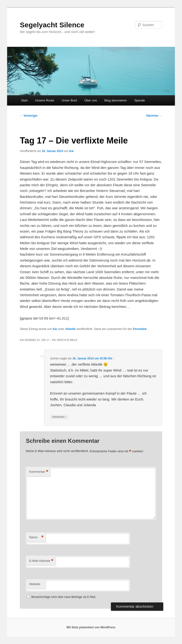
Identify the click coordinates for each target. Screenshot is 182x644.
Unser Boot (69, 100)
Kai (71, 151)
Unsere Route (45, 100)
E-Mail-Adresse (41, 561)
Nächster (154, 116)
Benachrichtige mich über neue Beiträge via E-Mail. (64, 597)
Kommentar (39, 472)
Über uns (91, 100)
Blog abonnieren (116, 100)
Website (35, 584)
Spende (140, 100)
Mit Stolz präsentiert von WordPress (91, 627)
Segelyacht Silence (52, 25)
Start (24, 100)
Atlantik (70, 329)
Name (36, 537)
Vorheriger (29, 116)
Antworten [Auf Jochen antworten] (59, 417)
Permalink (140, 329)
